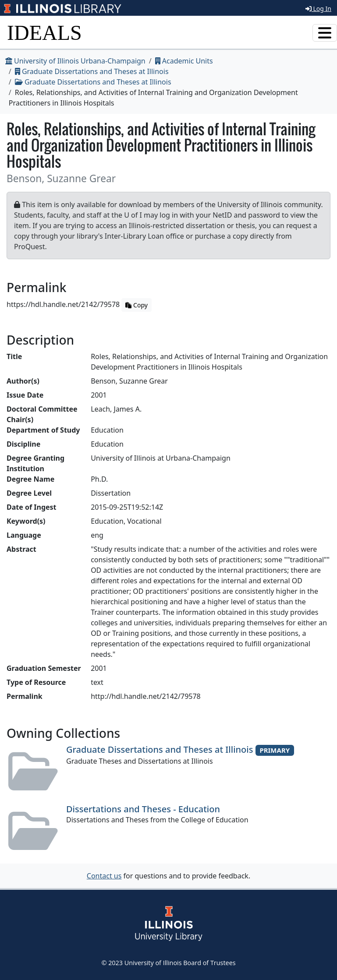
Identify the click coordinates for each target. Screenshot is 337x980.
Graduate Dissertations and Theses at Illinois (92, 71)
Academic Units (184, 61)
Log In (318, 9)
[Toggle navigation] (325, 33)
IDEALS (44, 33)
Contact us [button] (104, 876)
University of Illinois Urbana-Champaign (75, 61)
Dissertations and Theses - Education (143, 809)
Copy (136, 305)
